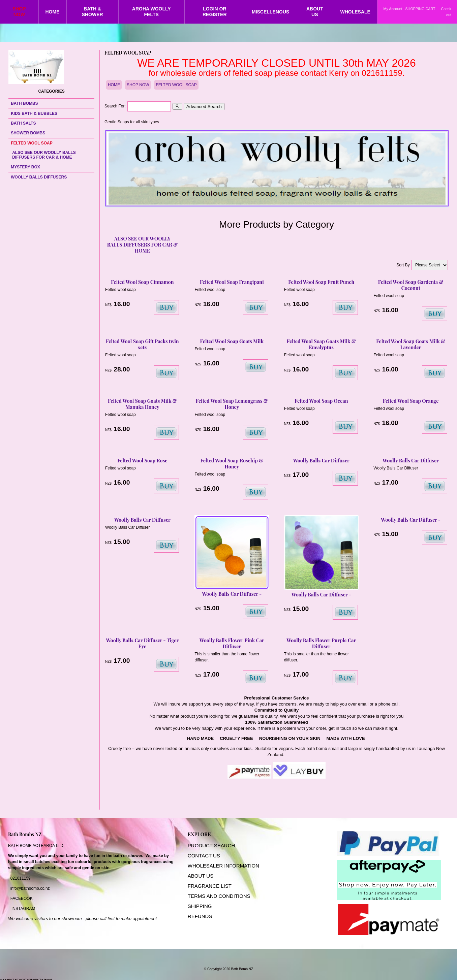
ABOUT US (315, 12)
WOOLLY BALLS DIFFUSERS (39, 177)
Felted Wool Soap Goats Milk (232, 341)
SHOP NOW (19, 12)
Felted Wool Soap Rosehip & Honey (232, 463)
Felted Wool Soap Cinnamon (142, 282)
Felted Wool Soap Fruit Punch (321, 282)
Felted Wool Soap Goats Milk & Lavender (411, 344)
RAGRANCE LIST (211, 886)
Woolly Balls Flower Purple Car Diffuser (321, 643)
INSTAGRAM (23, 909)
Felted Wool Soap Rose (142, 460)
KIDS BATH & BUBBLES (34, 113)
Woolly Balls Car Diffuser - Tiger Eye (143, 643)
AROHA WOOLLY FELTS (151, 12)
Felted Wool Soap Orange (411, 401)
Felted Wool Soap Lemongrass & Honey (232, 404)
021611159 (21, 878)
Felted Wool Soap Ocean (321, 401)
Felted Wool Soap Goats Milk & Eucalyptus (321, 344)
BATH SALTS (23, 123)
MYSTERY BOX (25, 167)
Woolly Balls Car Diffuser (321, 460)
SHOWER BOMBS (28, 133)
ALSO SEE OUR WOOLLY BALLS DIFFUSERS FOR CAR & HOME (44, 155)
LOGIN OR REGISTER (215, 12)
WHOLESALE (355, 12)
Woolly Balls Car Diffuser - (232, 594)
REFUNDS (200, 916)
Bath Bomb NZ (242, 969)
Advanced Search (204, 107)
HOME (53, 12)
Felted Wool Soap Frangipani (232, 282)
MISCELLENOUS (270, 12)
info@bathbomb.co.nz (30, 888)
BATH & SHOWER (93, 12)
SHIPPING (200, 906)
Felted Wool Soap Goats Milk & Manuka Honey (142, 404)
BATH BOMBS (24, 103)
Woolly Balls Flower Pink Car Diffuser (232, 643)
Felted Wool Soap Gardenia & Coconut (411, 285)
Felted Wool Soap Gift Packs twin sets (142, 344)
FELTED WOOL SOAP (32, 143)
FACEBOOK (22, 899)
